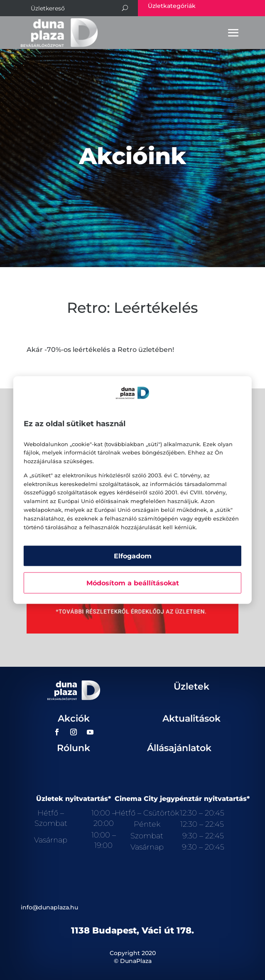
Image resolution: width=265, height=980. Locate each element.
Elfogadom (133, 556)
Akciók (74, 718)
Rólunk (74, 748)
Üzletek (191, 686)
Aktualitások (191, 718)
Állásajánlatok (179, 748)
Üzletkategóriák (172, 6)
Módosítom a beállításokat (133, 583)
